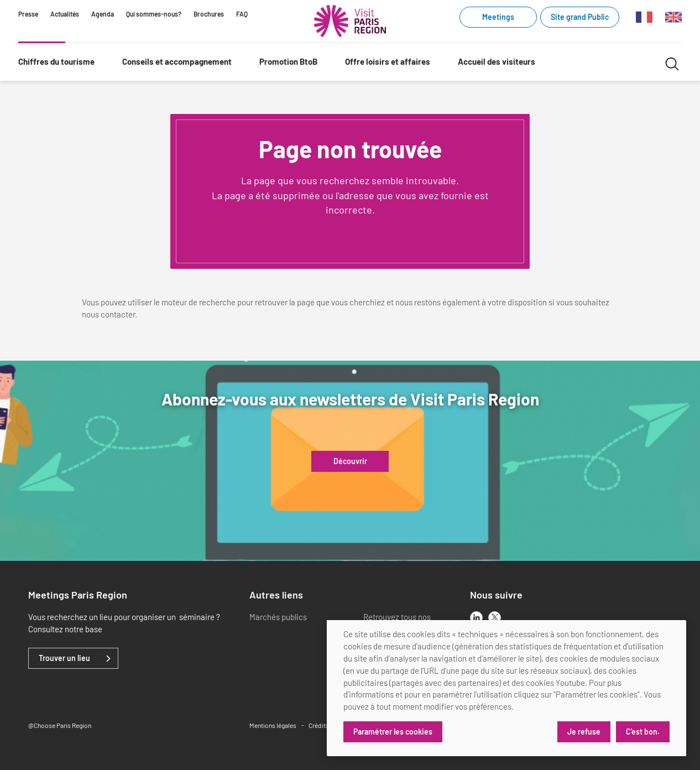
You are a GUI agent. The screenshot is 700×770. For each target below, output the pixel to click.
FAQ (242, 14)
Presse (28, 14)
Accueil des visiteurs (497, 61)
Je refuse (584, 732)
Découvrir (350, 461)
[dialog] (506, 688)
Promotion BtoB (288, 61)
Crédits (319, 725)
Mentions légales (273, 725)
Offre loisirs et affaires (388, 61)
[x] (495, 618)
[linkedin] (476, 618)
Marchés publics (278, 617)
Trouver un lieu (64, 658)
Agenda (103, 14)
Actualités (65, 14)
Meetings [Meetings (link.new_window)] (498, 17)
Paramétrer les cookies (393, 732)
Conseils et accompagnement (177, 61)
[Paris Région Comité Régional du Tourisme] (350, 21)
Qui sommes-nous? (154, 14)
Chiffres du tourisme (56, 61)
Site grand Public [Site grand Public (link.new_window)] (580, 17)
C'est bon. (643, 732)
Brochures (209, 14)
